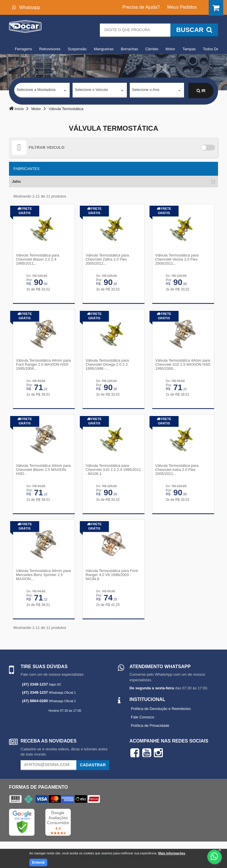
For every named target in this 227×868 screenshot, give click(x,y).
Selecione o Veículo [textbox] (91, 90)
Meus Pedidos (182, 7)
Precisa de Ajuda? (141, 7)
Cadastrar (93, 763)
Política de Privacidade (150, 724)
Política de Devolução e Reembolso (161, 708)
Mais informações (172, 853)
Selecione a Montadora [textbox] (36, 90)
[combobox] (42, 91)
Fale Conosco (143, 716)
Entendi (38, 862)
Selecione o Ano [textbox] (146, 90)
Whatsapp (26, 7)
